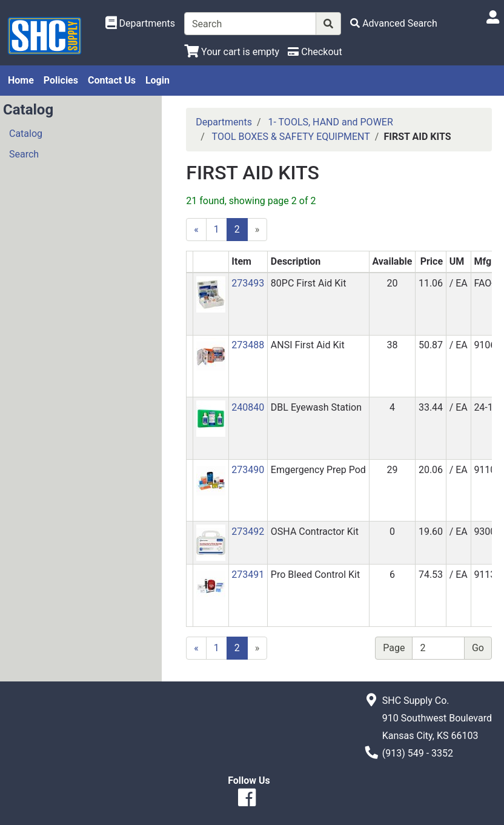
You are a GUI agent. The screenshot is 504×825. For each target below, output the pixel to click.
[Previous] (196, 230)
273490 (248, 470)
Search (24, 154)
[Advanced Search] (394, 23)
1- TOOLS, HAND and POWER (330, 122)
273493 (248, 283)
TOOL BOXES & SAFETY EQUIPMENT (291, 137)
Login (157, 80)
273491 (248, 575)
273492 (248, 532)
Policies (61, 80)
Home (21, 80)
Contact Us (112, 80)
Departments (224, 122)
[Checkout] (315, 52)
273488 (248, 345)
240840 (248, 407)
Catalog (26, 134)
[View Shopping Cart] (232, 52)
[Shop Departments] (141, 24)
